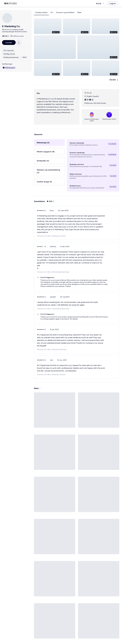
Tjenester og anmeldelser (65, 12)
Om (52, 12)
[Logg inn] (113, 3)
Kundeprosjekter (41, 12)
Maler (79, 12)
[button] (48, 26)
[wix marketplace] (10, 3)
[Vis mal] (55, 391)
